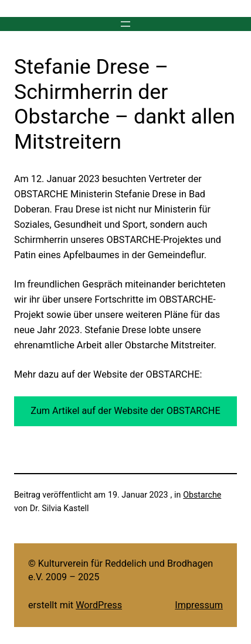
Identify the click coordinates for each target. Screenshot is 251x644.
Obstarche (202, 495)
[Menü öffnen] (126, 24)
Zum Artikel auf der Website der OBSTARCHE (125, 411)
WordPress (99, 605)
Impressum (199, 605)
